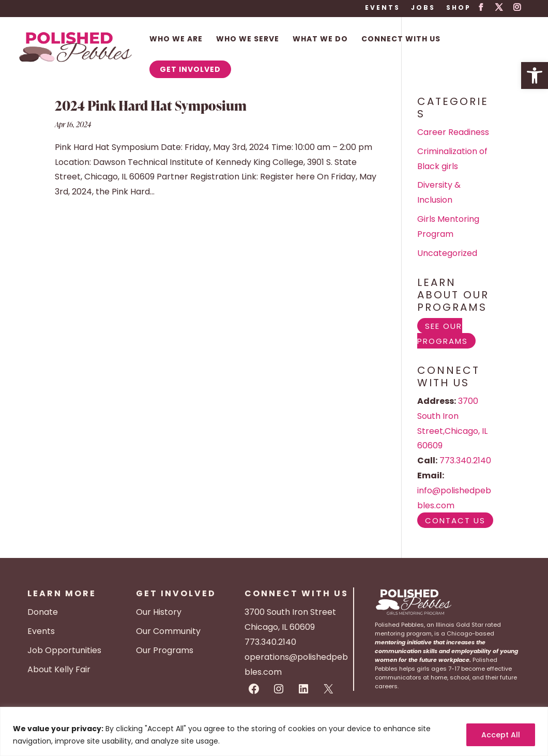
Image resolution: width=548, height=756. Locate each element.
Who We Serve (248, 40)
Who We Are (176, 40)
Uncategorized (447, 253)
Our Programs (165, 650)
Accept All (501, 735)
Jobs (423, 8)
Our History (159, 612)
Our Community (168, 631)
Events (383, 8)
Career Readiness (453, 132)
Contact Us (455, 520)
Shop (459, 8)
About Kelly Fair (59, 669)
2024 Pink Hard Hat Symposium (151, 105)
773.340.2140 (465, 460)
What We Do (320, 40)
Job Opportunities (64, 650)
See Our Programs (443, 333)
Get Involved (190, 69)
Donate (43, 612)
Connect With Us (401, 40)
